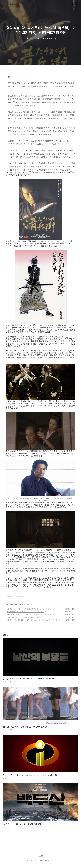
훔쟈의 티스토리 (11, 5)
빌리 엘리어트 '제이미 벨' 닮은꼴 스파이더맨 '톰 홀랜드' (26, 612)
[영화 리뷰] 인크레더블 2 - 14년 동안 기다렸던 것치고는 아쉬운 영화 (30, 615)
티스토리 (40, 856)
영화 (20, 605)
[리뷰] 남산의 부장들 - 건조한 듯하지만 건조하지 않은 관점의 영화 (29, 609)
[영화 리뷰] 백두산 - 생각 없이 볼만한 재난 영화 (23, 617)
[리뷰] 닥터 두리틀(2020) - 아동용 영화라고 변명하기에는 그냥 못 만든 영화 (32, 620)
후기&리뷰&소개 (12, 605)
